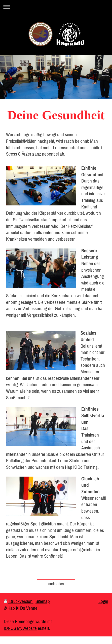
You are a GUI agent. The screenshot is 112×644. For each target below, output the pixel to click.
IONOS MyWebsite (20, 628)
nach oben (56, 584)
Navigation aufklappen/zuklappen (56, 7)
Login (103, 601)
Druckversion (19, 601)
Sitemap (43, 601)
